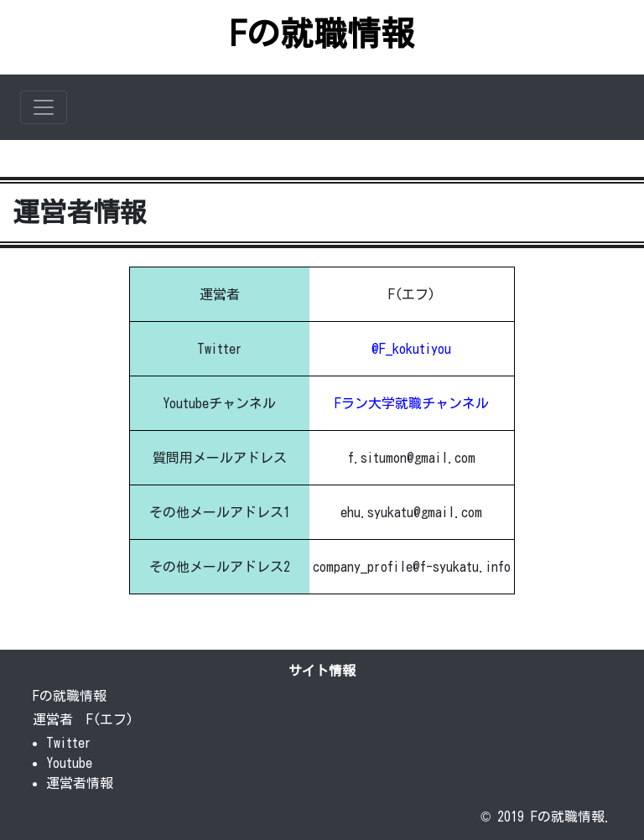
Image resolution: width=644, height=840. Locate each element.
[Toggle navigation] (44, 107)
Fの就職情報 (322, 34)
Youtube (69, 763)
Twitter (69, 743)
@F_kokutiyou (411, 349)
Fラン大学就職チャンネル (412, 403)
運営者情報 (80, 783)
